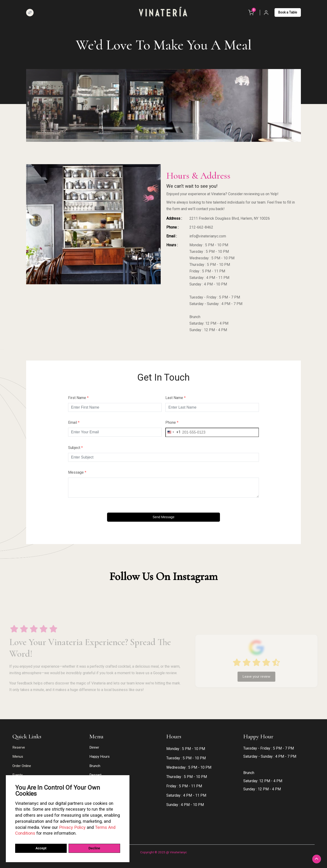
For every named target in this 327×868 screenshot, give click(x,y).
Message (77, 472)
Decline (94, 848)
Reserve (19, 747)
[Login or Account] (266, 13)
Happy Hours (99, 757)
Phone (172, 423)
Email (74, 423)
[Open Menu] (30, 13)
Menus (18, 757)
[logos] (163, 12)
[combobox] (173, 432)
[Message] (164, 488)
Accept (41, 848)
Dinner (94, 747)
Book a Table (288, 12)
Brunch (95, 766)
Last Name (176, 398)
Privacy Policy (72, 827)
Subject (75, 448)
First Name (78, 398)
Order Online (22, 766)
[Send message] (164, 517)
